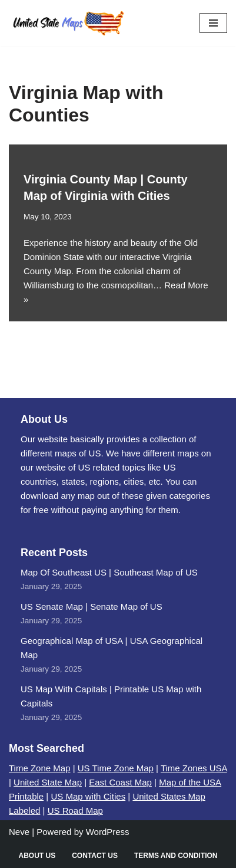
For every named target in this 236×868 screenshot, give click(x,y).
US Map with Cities (88, 796)
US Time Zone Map (116, 768)
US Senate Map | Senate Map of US (92, 606)
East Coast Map (120, 782)
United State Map (48, 782)
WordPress (108, 832)
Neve (19, 832)
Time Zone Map (39, 768)
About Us (37, 856)
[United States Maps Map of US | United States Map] (68, 23)
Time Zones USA (194, 768)
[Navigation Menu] (213, 23)
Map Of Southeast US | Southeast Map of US (109, 572)
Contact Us (95, 856)
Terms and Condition (176, 856)
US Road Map (75, 811)
